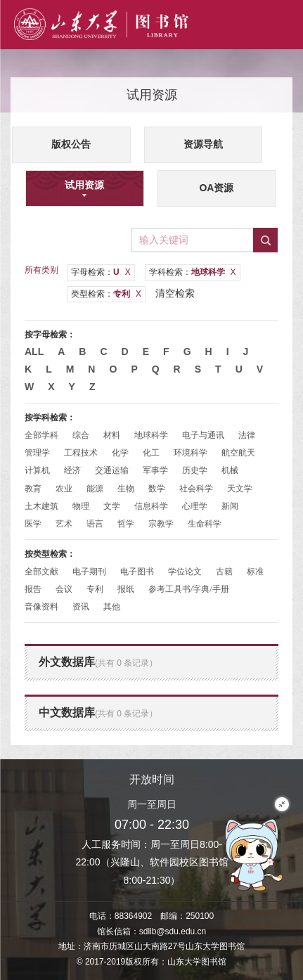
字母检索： (101, 272)
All (34, 352)
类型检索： (106, 294)
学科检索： (193, 272)
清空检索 (175, 293)
